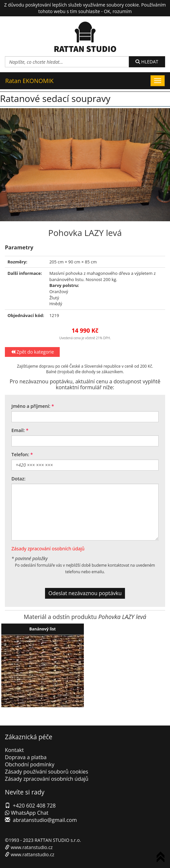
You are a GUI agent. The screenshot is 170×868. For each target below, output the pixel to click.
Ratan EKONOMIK (29, 81)
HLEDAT (147, 62)
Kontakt (14, 750)
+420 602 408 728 (34, 806)
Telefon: (20, 454)
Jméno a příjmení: (31, 406)
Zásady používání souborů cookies (46, 772)
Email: (18, 430)
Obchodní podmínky (30, 764)
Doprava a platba (26, 757)
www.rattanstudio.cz (33, 854)
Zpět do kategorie (32, 352)
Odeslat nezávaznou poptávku (85, 593)
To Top (162, 858)
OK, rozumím (118, 11)
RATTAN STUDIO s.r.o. (58, 840)
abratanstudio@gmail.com (45, 820)
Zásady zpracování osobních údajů (48, 549)
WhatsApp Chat (27, 813)
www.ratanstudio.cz (32, 847)
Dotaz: (18, 479)
